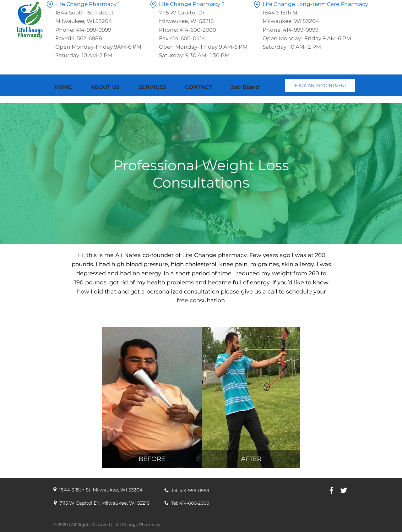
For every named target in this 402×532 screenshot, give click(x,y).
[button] (157, 87)
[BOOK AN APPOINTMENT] (320, 85)
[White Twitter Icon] (344, 490)
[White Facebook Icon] (331, 490)
